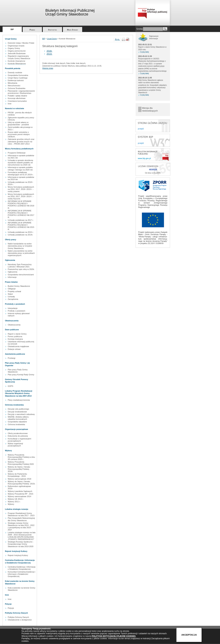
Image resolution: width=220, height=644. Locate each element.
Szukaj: (140, 29)
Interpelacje (13, 308)
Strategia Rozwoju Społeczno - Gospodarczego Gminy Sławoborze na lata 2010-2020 (21, 544)
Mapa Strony (73, 30)
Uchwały (11, 297)
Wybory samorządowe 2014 (19, 496)
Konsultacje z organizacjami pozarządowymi (19, 440)
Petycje (11, 608)
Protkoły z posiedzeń (16, 311)
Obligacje (12, 289)
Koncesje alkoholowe (17, 98)
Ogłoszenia (12, 272)
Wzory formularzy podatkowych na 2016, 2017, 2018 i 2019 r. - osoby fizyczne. (21, 196)
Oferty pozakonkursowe (18, 433)
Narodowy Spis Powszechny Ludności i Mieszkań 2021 (20, 266)
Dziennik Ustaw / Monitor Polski (21, 43)
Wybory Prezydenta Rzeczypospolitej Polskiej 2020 (21, 463)
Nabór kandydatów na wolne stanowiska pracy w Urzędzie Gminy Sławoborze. (20, 246)
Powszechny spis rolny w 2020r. (21, 269)
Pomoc (32, 30)
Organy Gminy (14, 48)
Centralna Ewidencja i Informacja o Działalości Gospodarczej (22, 568)
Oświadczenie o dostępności (20, 620)
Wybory (11, 504)
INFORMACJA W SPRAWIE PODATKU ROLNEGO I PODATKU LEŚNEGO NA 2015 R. (21, 226)
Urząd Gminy (52, 39)
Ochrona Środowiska (16, 88)
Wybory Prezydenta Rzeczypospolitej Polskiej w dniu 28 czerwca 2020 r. (21, 457)
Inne (10, 104)
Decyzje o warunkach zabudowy (21, 414)
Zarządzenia (13, 299)
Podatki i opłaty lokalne (17, 96)
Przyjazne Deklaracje (17, 153)
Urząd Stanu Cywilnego (18, 78)
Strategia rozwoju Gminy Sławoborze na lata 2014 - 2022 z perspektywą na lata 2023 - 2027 (21, 526)
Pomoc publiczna (15, 336)
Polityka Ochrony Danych (18, 617)
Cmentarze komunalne (17, 101)
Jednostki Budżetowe (17, 53)
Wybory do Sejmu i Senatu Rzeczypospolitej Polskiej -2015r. (22, 483)
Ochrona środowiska (16, 424)
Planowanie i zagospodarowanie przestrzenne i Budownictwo (21, 92)
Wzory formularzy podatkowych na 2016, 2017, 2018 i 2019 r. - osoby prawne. (21, 189)
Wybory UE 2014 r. (16, 499)
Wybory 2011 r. (14, 502)
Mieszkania (12, 83)
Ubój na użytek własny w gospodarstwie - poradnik (18, 123)
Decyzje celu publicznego (18, 409)
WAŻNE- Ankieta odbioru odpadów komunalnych (18, 418)
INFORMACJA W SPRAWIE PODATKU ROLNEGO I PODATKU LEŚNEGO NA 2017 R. (21, 214)
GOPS (10, 386)
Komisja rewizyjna (15, 339)
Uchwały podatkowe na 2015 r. (21, 232)
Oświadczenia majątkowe (18, 346)
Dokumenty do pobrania (18, 436)
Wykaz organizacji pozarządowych (15, 445)
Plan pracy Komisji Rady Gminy (21, 375)
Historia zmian (48, 68)
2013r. (49, 54)
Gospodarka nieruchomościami (21, 275)
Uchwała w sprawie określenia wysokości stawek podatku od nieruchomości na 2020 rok (20, 163)
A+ (117, 39)
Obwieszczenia (14, 325)
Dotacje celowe (14, 349)
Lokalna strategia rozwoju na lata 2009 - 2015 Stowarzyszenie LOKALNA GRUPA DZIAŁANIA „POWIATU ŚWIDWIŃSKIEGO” (22, 536)
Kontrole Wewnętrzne (17, 64)
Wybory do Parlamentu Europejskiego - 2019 (17, 475)
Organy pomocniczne (17, 51)
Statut (10, 294)
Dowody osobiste (15, 73)
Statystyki (53, 30)
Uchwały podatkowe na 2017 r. (21, 220)
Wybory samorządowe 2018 (19, 479)
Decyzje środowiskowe (17, 412)
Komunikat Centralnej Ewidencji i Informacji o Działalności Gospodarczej (21, 574)
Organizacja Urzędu (16, 46)
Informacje (12, 277)
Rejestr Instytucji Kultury (18, 555)
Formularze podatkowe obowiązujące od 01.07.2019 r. (21, 173)
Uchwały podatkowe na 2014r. (20, 235)
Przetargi (12, 358)
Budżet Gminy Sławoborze (19, 286)
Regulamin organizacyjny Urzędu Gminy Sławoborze (19, 57)
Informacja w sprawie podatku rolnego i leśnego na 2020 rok (20, 168)
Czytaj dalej (144, 52)
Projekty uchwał (14, 291)
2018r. (49, 51)
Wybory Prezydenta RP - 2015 (20, 494)
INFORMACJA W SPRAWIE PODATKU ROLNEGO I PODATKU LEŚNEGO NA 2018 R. (21, 205)
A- (119, 40)
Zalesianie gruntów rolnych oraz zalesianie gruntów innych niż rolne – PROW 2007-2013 (21, 141)
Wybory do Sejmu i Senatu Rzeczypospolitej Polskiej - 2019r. (19, 469)
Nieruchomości (14, 86)
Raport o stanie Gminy (17, 334)
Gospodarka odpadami (17, 422)
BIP (12, 29)
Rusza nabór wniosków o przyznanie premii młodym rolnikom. (19, 134)
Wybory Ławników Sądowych (20, 491)
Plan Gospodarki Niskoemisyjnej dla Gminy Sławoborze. (21, 519)
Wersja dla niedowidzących (150, 109)
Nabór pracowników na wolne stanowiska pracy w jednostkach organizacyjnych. (21, 253)
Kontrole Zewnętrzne (16, 61)
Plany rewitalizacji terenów (19, 400)
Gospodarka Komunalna (18, 75)
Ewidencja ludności (16, 80)
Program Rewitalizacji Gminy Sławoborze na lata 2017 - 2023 (21, 514)
